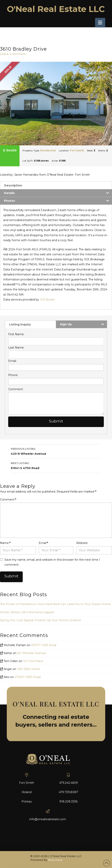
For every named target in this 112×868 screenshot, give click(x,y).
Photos (9, 201)
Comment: (16, 389)
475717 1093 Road (44, 645)
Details (9, 193)
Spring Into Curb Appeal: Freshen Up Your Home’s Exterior (41, 620)
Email (43, 543)
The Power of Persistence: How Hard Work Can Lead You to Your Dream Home (55, 604)
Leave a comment (13, 54)
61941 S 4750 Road (56, 465)
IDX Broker (48, 300)
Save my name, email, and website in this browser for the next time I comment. (52, 562)
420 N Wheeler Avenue (56, 451)
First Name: (16, 334)
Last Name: (16, 348)
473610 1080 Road (28, 677)
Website (82, 543)
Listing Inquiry (20, 324)
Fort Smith (77, 150)
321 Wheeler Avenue (31, 653)
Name (5, 543)
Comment (8, 500)
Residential (48, 150)
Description (13, 185)
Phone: (13, 375)
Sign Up (66, 324)
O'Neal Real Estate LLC (56, 9)
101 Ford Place (33, 661)
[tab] (56, 185)
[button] (100, 23)
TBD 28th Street (28, 669)
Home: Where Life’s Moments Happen (27, 612)
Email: (12, 361)
